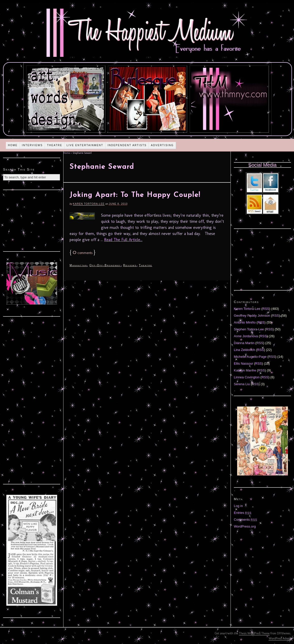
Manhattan (78, 265)
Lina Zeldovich (244, 350)
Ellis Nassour (243, 363)
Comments (246, 520)
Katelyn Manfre (245, 370)
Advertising (162, 145)
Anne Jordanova (246, 336)
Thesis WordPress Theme (254, 633)
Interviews (32, 145)
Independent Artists (127, 145)
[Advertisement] (32, 220)
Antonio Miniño (245, 322)
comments (83, 253)
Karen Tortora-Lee (89, 204)
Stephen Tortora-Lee (249, 329)
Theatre (55, 145)
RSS (266, 309)
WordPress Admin (280, 638)
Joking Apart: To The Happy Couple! (135, 195)
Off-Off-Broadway (105, 265)
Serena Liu (242, 384)
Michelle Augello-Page (250, 357)
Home (13, 145)
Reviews (130, 265)
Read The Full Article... (123, 240)
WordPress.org (245, 526)
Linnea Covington (247, 377)
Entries (243, 513)
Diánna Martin (244, 343)
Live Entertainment (85, 145)
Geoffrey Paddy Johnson (252, 316)
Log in (238, 506)
